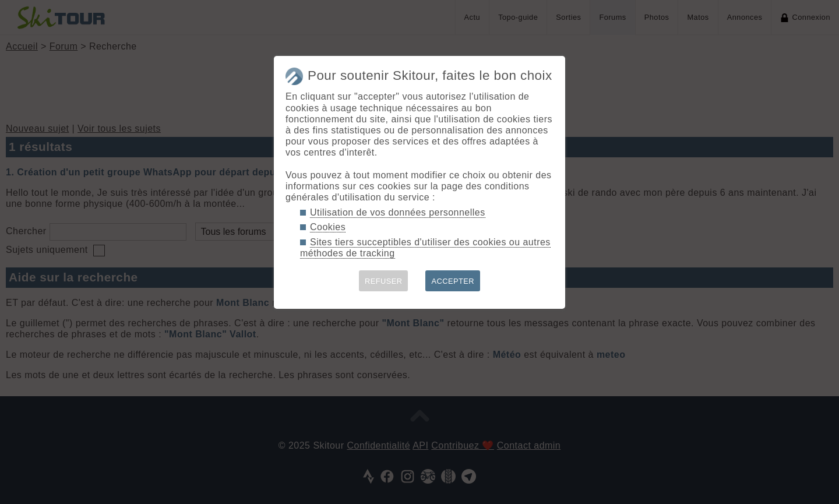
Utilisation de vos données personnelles (398, 212)
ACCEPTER (453, 281)
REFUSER (384, 281)
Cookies (328, 227)
